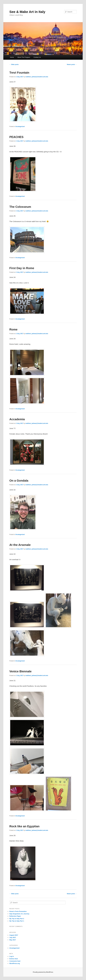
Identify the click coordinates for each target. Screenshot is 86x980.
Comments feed (15, 961)
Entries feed (14, 959)
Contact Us (37, 57)
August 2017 (14, 935)
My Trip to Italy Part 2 (17, 919)
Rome (13, 329)
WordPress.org (15, 963)
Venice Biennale (20, 671)
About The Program (24, 57)
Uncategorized (20, 127)
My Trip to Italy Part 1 (17, 921)
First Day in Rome (22, 268)
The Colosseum (20, 207)
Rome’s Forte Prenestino (18, 911)
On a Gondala (19, 481)
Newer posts (72, 64)
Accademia (17, 419)
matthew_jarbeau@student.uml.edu (37, 77)
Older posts (14, 64)
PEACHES (16, 137)
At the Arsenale (20, 545)
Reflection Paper (15, 916)
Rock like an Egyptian (24, 826)
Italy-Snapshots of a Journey (19, 914)
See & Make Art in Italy (27, 12)
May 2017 (13, 940)
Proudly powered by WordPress (43, 972)
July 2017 (13, 937)
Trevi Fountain (19, 73)
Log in (12, 956)
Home (12, 57)
